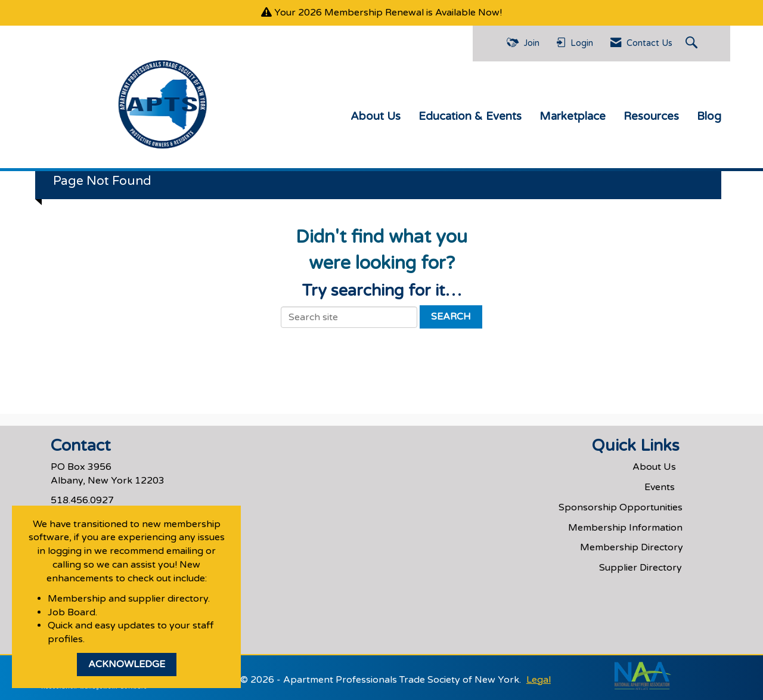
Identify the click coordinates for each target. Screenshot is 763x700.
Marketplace (573, 116)
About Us (376, 116)
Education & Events (470, 116)
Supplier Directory (641, 568)
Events (660, 487)
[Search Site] (693, 44)
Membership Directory (632, 547)
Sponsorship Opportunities (621, 507)
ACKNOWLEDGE (127, 664)
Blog (709, 116)
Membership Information (625, 528)
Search (451, 317)
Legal (539, 680)
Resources (651, 116)
